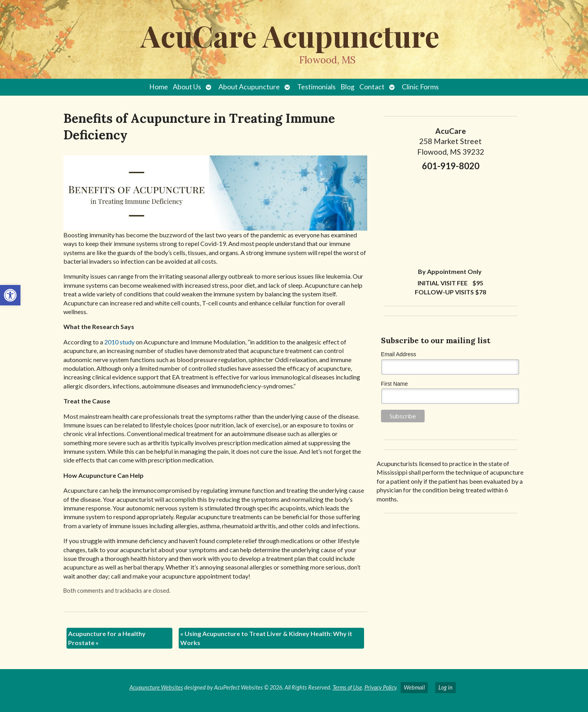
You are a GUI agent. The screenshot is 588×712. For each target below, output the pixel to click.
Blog (348, 87)
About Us (187, 87)
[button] (10, 295)
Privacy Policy (380, 687)
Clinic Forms (420, 87)
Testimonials (316, 87)
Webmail (414, 687)
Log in (446, 687)
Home (159, 87)
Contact (372, 87)
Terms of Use (347, 687)
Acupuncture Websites (156, 687)
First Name (394, 384)
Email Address (398, 354)
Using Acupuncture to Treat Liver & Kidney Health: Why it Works (266, 638)
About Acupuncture (249, 87)
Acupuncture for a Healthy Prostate (107, 638)
